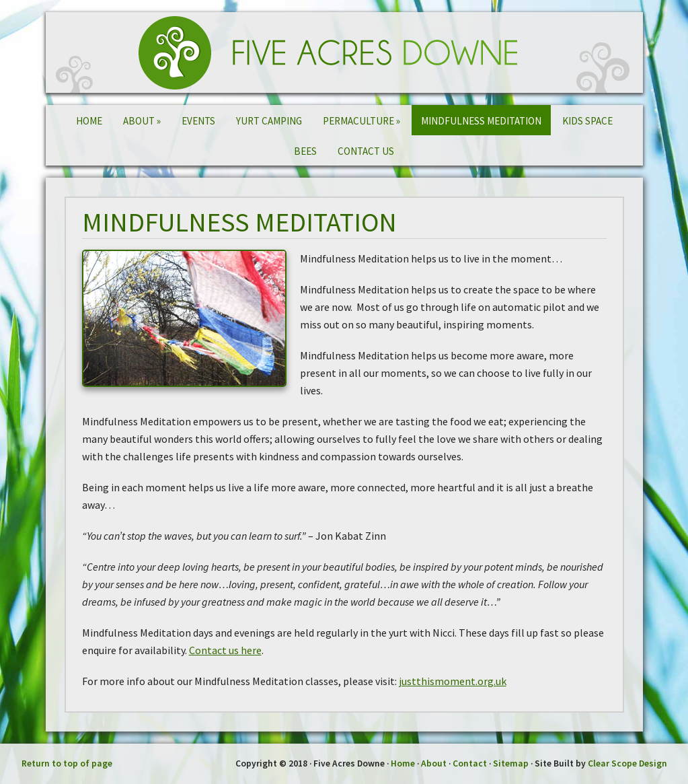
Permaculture (361, 121)
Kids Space (587, 121)
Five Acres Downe (344, 52)
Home (89, 121)
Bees (305, 151)
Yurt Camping (269, 121)
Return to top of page (67, 763)
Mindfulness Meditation (481, 121)
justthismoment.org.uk (453, 681)
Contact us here (225, 650)
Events (198, 121)
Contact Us (366, 151)
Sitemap (511, 763)
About (142, 121)
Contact (470, 763)
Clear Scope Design (627, 763)
